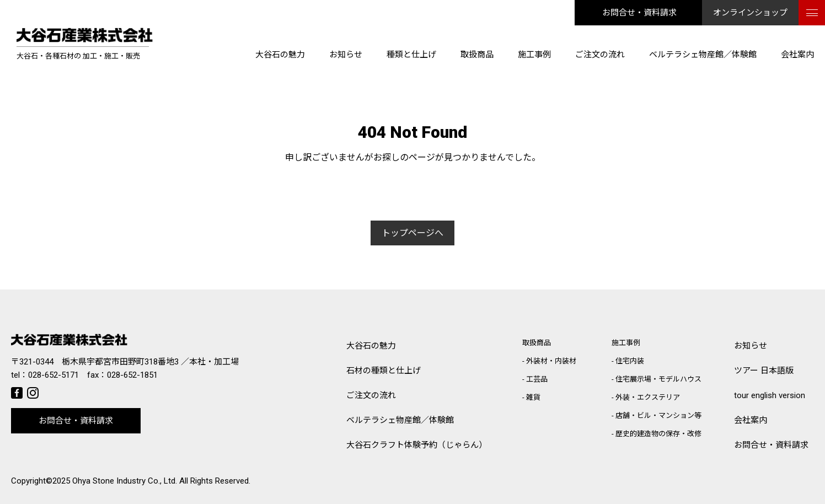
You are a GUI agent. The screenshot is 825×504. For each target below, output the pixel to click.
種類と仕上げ (411, 55)
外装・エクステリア (648, 397)
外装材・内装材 (551, 361)
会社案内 (797, 55)
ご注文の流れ (600, 55)
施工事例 (534, 55)
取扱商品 (477, 55)
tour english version (770, 395)
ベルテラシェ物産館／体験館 (703, 55)
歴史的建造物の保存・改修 (658, 434)
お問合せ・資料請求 (639, 13)
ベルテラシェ (400, 420)
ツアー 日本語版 (764, 371)
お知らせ (346, 55)
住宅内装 (630, 361)
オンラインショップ (750, 13)
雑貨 (533, 397)
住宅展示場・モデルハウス (658, 379)
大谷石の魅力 (280, 55)
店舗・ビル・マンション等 (658, 415)
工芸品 (537, 379)
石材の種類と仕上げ (384, 371)
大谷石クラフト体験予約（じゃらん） (417, 445)
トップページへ (413, 233)
